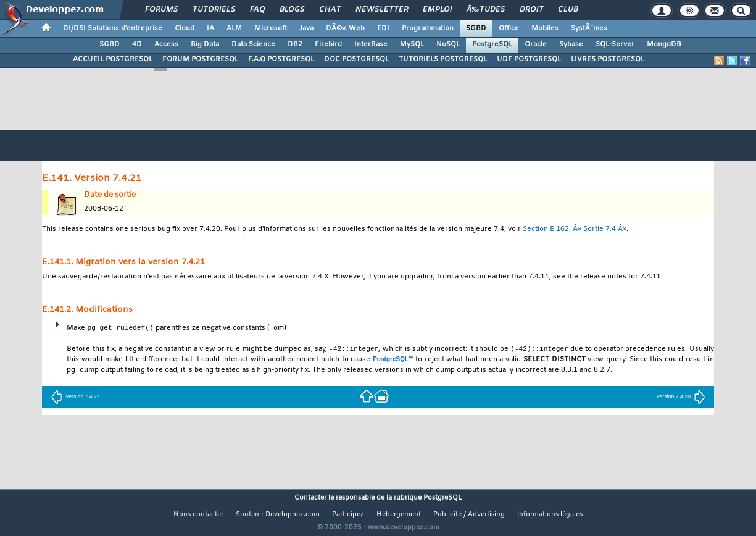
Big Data (205, 44)
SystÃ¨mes (589, 28)
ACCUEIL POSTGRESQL (113, 59)
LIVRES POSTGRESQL (608, 59)
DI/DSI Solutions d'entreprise (113, 28)
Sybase (571, 44)
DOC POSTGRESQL (356, 59)
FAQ (257, 10)
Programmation (428, 28)
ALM (234, 28)
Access (166, 44)
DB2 (295, 44)
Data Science (253, 44)
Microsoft (271, 28)
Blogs (292, 10)
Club (568, 10)
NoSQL (448, 44)
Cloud (185, 28)
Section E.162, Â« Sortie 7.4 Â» (575, 229)
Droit (531, 10)
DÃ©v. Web (345, 28)
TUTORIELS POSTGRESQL (443, 59)
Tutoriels (214, 10)
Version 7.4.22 (75, 397)
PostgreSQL (492, 44)
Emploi (437, 10)
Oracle (536, 44)
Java (306, 28)
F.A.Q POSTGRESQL (281, 59)
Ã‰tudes (486, 10)
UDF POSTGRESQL (529, 59)
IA (210, 28)
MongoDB (664, 44)
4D (137, 44)
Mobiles (545, 28)
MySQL (412, 44)
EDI (383, 28)
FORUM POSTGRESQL (200, 59)
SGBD (476, 28)
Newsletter (382, 10)
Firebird (328, 44)
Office (509, 28)
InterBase (371, 44)
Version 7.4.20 (681, 397)
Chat (330, 10)
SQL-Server (615, 44)
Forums (161, 10)
